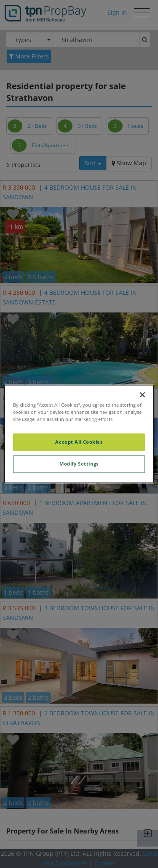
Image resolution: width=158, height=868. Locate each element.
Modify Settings (79, 464)
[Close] (142, 394)
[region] (79, 434)
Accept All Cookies (79, 442)
